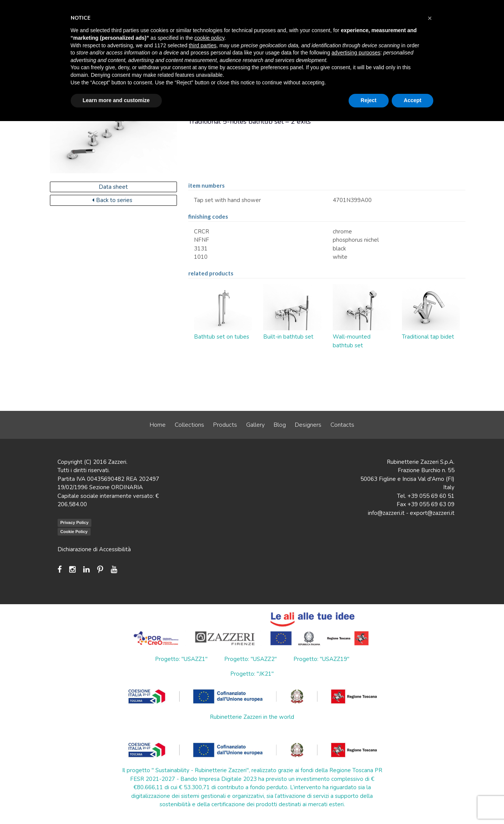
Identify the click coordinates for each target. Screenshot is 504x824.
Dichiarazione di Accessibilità (94, 549)
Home (158, 425)
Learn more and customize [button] (116, 100)
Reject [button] (369, 100)
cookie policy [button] (209, 38)
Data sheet (113, 187)
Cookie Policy (74, 532)
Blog (280, 425)
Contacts (342, 425)
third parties (202, 45)
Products (225, 425)
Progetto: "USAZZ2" (250, 659)
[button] (430, 18)
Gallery (255, 425)
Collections (189, 425)
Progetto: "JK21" (252, 674)
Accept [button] (413, 100)
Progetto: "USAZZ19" (321, 659)
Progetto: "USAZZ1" (181, 659)
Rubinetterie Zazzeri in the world (252, 717)
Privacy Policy (75, 522)
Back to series (112, 200)
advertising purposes (356, 53)
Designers (308, 425)
